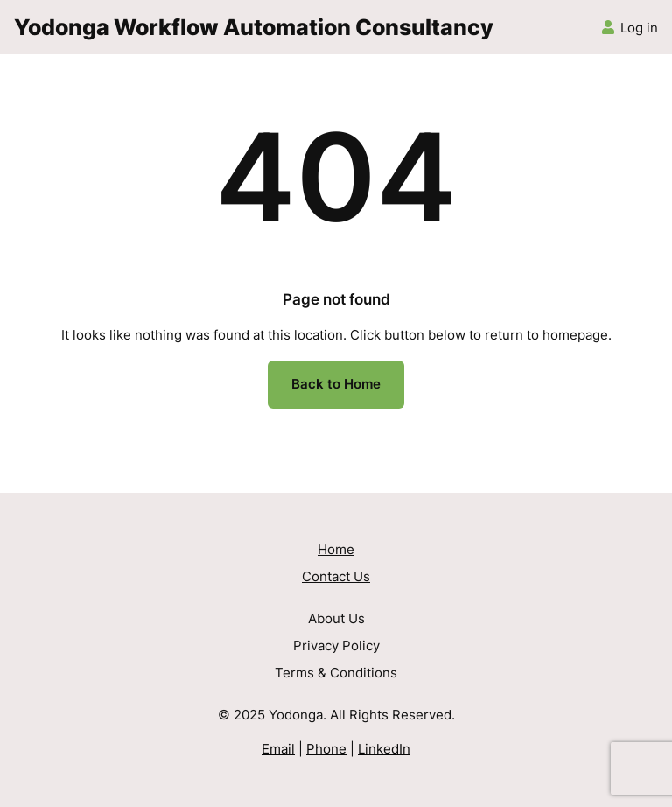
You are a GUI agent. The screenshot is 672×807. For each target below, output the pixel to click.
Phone (326, 749)
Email (278, 749)
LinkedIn (384, 749)
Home (336, 550)
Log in (639, 28)
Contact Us (336, 577)
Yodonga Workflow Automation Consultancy (254, 27)
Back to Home (336, 384)
